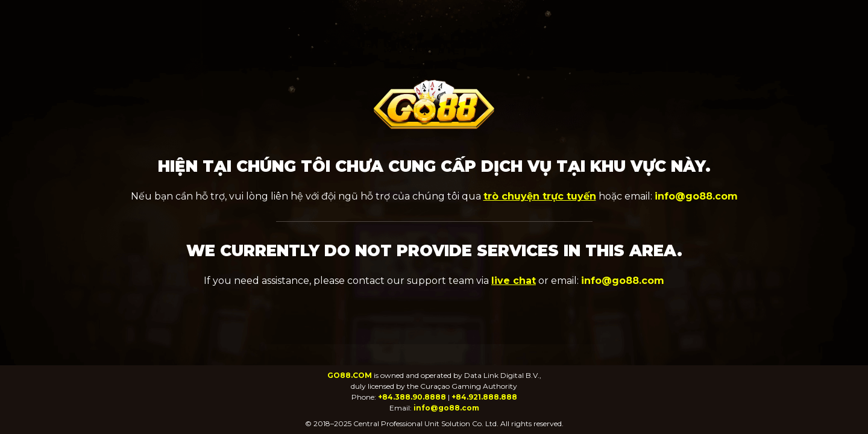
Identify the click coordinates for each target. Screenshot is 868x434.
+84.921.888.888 (484, 397)
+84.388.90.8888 (412, 397)
